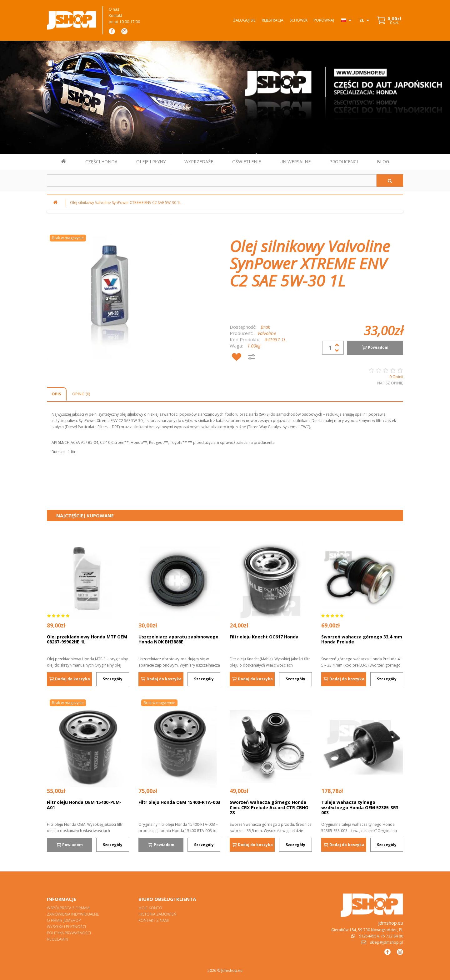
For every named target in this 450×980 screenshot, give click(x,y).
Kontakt (115, 15)
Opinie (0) (81, 394)
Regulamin (57, 939)
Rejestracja (273, 20)
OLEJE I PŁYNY (151, 162)
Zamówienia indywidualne (73, 914)
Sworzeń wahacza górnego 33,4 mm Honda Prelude (362, 639)
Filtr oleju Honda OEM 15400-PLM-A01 (84, 805)
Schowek (299, 20)
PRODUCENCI (344, 162)
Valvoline (267, 333)
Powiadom (375, 348)
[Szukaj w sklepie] (212, 180)
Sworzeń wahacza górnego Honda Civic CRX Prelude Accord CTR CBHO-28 (270, 807)
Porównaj (324, 20)
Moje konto (150, 908)
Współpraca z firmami (69, 908)
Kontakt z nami (154, 920)
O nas (114, 9)
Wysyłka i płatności (66, 927)
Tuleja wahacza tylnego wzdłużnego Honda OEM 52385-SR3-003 (361, 807)
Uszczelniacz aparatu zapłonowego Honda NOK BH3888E (178, 639)
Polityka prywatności (69, 933)
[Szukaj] (390, 180)
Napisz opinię (390, 383)
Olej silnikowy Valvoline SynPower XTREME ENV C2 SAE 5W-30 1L (126, 203)
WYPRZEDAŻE (199, 162)
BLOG (383, 162)
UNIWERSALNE (295, 162)
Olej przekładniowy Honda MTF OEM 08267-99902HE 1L (87, 639)
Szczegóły (113, 679)
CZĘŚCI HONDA (101, 162)
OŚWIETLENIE (247, 162)
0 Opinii (396, 377)
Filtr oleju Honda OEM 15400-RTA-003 (179, 802)
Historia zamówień (157, 914)
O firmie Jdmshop (64, 920)
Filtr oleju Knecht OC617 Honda (264, 637)
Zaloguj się (244, 20)
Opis (56, 394)
